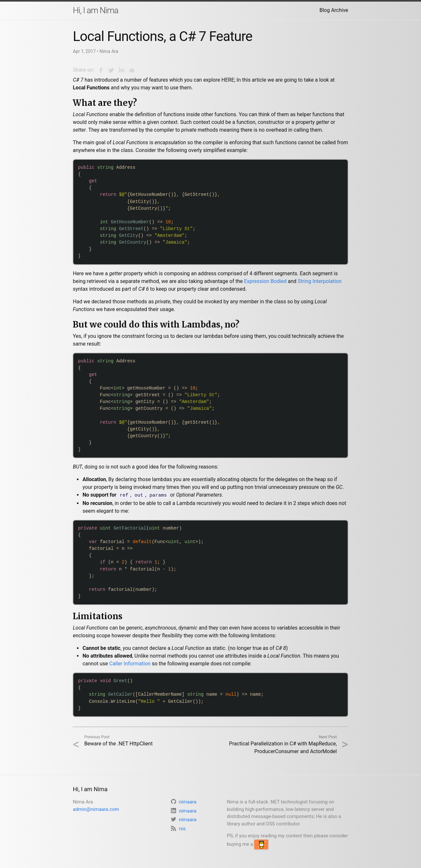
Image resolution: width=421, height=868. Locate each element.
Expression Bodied (265, 281)
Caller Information (130, 663)
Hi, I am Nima (95, 10)
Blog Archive (334, 10)
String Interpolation (320, 281)
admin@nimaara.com (96, 809)
